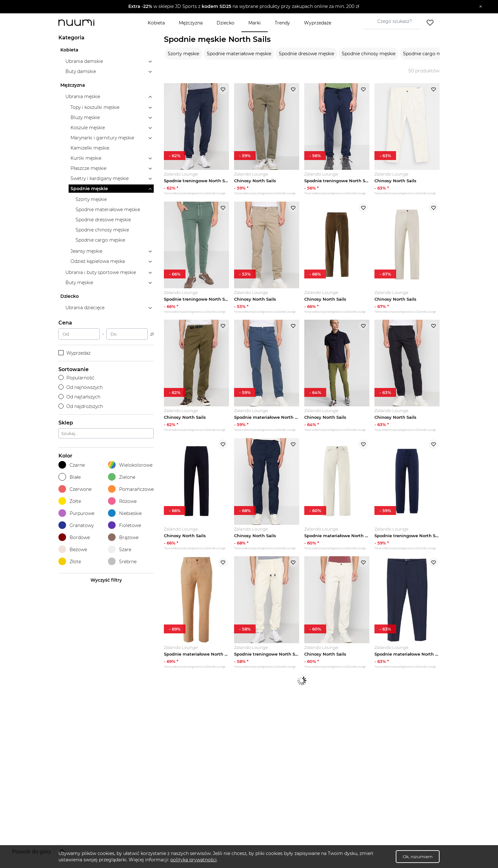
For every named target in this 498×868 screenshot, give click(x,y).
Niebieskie (125, 513)
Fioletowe (124, 525)
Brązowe (123, 537)
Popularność (76, 378)
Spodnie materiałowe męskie (239, 54)
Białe (70, 477)
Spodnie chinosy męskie (369, 54)
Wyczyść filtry (106, 580)
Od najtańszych (79, 397)
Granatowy (76, 525)
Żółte (70, 501)
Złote (70, 561)
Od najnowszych (81, 387)
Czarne (72, 465)
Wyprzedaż (74, 353)
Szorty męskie (183, 54)
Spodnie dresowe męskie (306, 54)
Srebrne (122, 561)
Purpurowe (76, 513)
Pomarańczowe (131, 489)
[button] (244, 7)
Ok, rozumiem (418, 857)
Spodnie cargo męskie (428, 54)
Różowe (122, 501)
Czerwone (75, 489)
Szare (120, 549)
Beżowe (73, 549)
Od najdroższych (81, 406)
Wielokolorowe (130, 465)
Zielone (122, 477)
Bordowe (74, 537)
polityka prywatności (193, 860)
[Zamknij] (481, 7)
